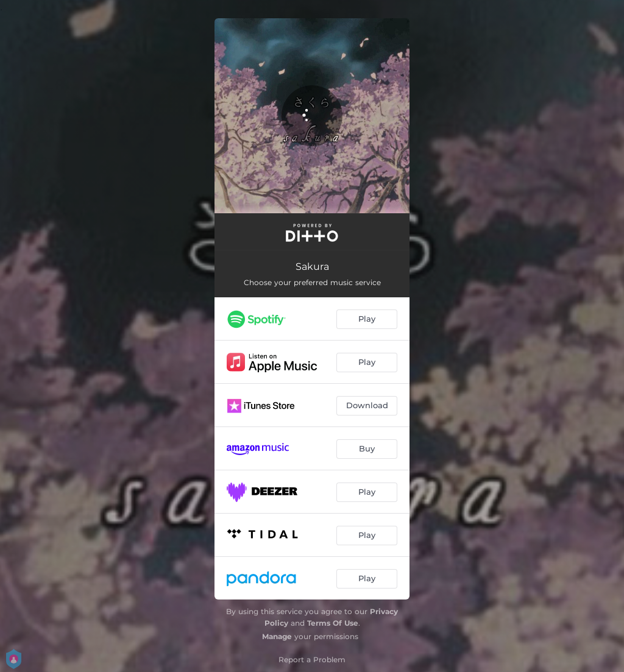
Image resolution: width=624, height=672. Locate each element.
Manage (277, 636)
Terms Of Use (333, 623)
